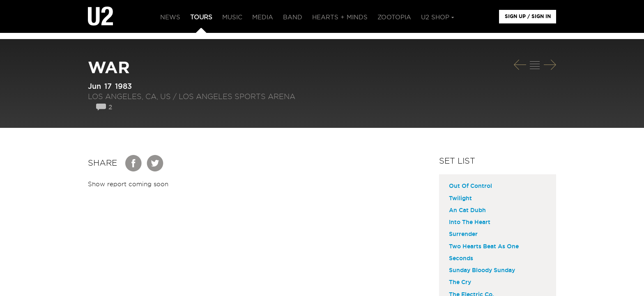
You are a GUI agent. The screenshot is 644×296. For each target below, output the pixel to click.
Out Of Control (470, 186)
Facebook (134, 163)
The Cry (460, 282)
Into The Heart (470, 222)
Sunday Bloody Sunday (482, 271)
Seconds (461, 259)
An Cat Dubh (467, 210)
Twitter (155, 163)
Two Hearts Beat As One (484, 247)
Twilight (460, 199)
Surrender (463, 234)
